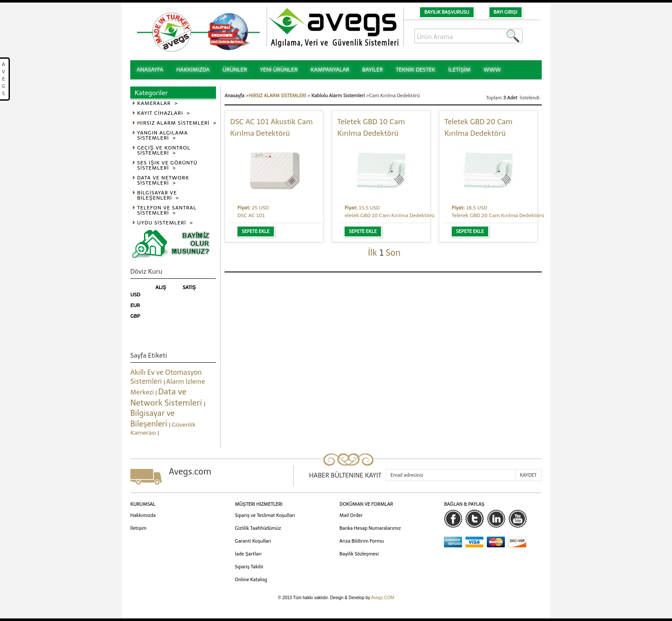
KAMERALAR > (157, 103)
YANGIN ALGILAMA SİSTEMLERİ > (162, 136)
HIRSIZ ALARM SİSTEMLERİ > (177, 123)
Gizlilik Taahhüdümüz (258, 528)
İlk (372, 253)
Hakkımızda (143, 515)
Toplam (495, 98)
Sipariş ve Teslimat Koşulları (265, 515)
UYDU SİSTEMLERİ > (165, 223)
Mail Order (351, 515)
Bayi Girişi (505, 12)
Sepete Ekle (256, 231)
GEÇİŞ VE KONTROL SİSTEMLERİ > (164, 151)
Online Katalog (251, 580)
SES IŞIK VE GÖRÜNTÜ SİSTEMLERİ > (167, 166)
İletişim (138, 528)
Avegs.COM (383, 598)
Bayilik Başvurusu (447, 12)
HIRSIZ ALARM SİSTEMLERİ (277, 96)
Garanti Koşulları (253, 541)
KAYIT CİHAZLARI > (164, 113)
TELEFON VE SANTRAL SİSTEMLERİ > (167, 210)
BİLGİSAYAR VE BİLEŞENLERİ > (158, 196)
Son (393, 253)
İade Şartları (248, 554)
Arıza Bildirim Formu (362, 541)
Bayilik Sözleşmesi (359, 554)
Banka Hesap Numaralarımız (370, 528)
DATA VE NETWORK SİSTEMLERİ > (163, 181)
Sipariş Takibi (249, 567)
